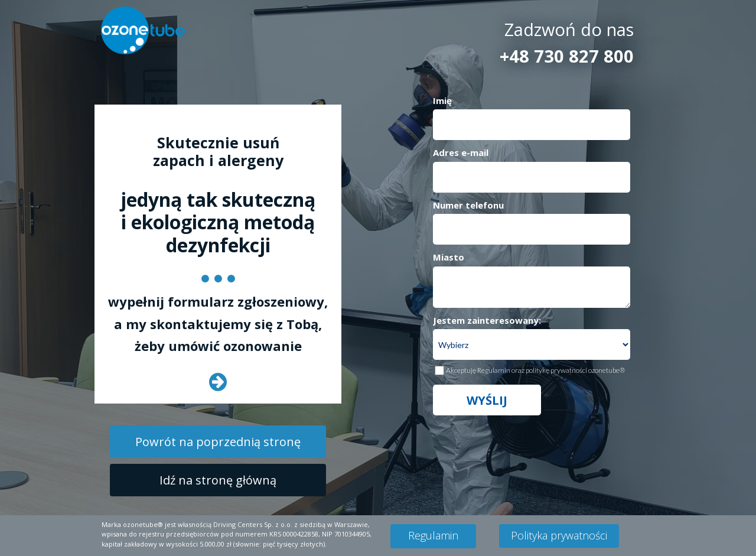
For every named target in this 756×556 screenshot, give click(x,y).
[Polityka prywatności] (559, 536)
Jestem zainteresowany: (487, 320)
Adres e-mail (461, 152)
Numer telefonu (468, 205)
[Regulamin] (433, 536)
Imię (442, 100)
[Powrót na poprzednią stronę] (218, 442)
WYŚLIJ (487, 400)
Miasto (449, 257)
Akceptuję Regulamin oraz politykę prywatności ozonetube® (535, 370)
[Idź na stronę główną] (218, 480)
